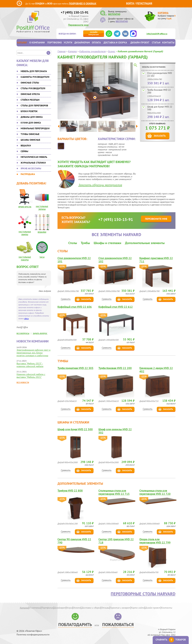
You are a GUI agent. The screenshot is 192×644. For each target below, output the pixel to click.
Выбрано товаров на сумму (167, 17)
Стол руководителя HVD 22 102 (160, 74)
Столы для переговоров (34, 106)
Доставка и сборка (115, 43)
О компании (37, 43)
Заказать (160, 136)
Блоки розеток (29, 111)
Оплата (96, 43)
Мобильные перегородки (35, 128)
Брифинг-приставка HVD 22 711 (156, 260)
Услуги (68, 43)
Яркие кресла (25, 207)
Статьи (156, 43)
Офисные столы (30, 83)
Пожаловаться (118, 624)
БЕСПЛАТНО (114, 14)
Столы (73, 243)
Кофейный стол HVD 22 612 (116, 307)
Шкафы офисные (30, 140)
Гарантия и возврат (120, 608)
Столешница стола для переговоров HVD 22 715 (114, 492)
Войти (130, 3)
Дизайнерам (82, 43)
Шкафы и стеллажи (107, 243)
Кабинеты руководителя (35, 77)
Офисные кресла (30, 94)
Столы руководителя (33, 88)
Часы (42, 257)
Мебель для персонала (34, 71)
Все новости (23, 382)
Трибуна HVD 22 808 (70, 491)
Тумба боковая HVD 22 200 (159, 91)
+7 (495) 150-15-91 (75, 12)
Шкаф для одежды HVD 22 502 (115, 431)
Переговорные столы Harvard (143, 594)
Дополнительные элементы (145, 243)
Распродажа (28, 174)
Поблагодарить (75, 624)
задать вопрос (40, 333)
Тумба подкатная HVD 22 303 (75, 368)
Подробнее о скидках (83, 4)
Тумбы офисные (30, 134)
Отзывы (105, 608)
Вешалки (26, 146)
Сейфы (24, 151)
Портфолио (55, 43)
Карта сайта (138, 608)
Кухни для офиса (31, 123)
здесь (26, 318)
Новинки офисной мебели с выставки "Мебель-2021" (31, 376)
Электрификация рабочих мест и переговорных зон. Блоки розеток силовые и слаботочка (34, 353)
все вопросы (23, 333)
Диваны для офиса (32, 117)
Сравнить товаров (171, 640)
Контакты (168, 43)
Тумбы (85, 243)
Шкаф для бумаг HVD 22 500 (160, 108)
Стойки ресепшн (30, 100)
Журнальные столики (33, 163)
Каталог (22, 43)
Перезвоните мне (78, 25)
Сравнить (66, 299)
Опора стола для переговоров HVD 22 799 (155, 541)
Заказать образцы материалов (100, 185)
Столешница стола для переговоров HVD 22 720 (155, 492)
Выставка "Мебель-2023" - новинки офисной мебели (30, 365)
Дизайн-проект (140, 43)
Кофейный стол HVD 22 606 (75, 307)
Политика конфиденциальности (33, 635)
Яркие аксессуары (31, 168)
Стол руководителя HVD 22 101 (74, 260)
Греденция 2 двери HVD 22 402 (156, 370)
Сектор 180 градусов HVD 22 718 (116, 541)
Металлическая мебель (34, 157)
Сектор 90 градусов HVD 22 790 (74, 541)
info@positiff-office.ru (157, 34)
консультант (94, 33)
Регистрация (144, 3)
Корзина (163, 13)
